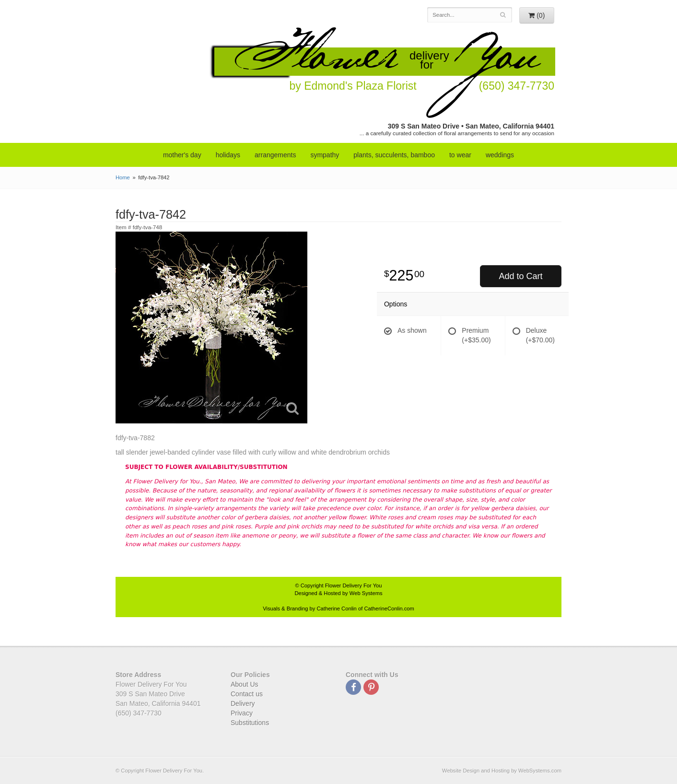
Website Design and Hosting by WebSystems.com (502, 771)
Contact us (247, 694)
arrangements (275, 155)
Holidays (228, 155)
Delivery (243, 703)
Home (123, 177)
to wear (460, 155)
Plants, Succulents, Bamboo (394, 155)
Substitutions (250, 723)
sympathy (325, 155)
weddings (500, 155)
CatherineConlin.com (389, 608)
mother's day (182, 155)
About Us (245, 684)
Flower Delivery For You (354, 585)
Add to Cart (520, 276)
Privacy (242, 713)
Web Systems (366, 593)
